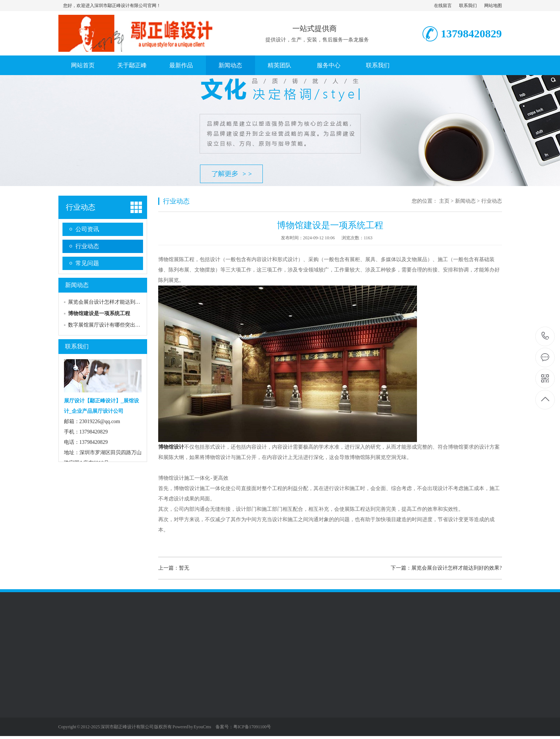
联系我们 (468, 6)
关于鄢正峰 (132, 65)
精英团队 (279, 65)
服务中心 (329, 65)
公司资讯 (87, 229)
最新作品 (181, 65)
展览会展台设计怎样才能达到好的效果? (113, 302)
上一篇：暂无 (174, 568)
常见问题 (87, 263)
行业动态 (81, 207)
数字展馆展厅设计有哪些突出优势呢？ (112, 325)
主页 (444, 201)
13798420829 (545, 336)
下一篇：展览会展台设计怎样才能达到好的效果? (446, 568)
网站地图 (493, 6)
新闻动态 (230, 65)
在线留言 (443, 6)
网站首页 (83, 65)
